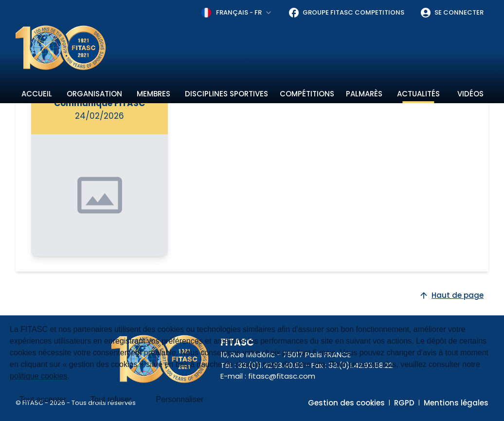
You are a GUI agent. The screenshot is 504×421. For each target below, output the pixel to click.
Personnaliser (180, 399)
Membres (153, 94)
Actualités (418, 94)
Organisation (94, 94)
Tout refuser (111, 399)
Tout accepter (43, 399)
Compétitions (307, 94)
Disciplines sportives (226, 94)
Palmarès (364, 94)
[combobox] (237, 13)
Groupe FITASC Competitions (346, 13)
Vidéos (470, 94)
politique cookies (38, 376)
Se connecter (452, 13)
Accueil (37, 94)
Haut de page (451, 295)
